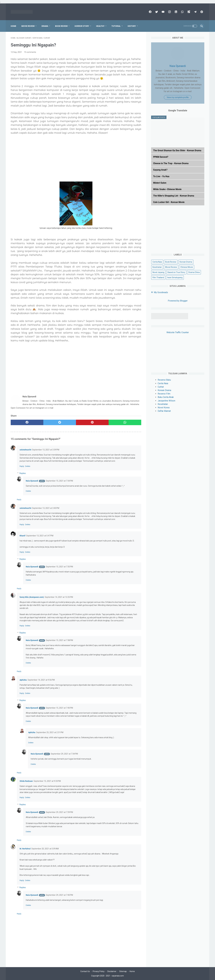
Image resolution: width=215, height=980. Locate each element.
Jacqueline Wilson (166, 401)
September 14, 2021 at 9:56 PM (41, 680)
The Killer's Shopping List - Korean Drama (174, 196)
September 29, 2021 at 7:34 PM (64, 754)
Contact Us (85, 971)
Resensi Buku (164, 380)
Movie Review (28, 26)
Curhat (161, 387)
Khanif (22, 536)
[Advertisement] (76, 160)
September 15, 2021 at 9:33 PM (47, 781)
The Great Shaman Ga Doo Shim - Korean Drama (177, 150)
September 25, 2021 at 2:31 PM (50, 732)
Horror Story (82, 26)
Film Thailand (158, 277)
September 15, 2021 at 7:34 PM (59, 481)
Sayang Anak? (160, 170)
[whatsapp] (182, 12)
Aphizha (23, 680)
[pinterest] (201, 12)
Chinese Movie (187, 267)
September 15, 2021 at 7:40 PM (59, 708)
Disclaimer (112, 971)
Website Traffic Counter (178, 332)
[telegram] (195, 12)
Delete (28, 466)
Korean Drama (186, 262)
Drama (45, 26)
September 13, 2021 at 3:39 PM (46, 450)
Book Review (61, 26)
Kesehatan (157, 267)
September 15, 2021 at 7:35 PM (59, 567)
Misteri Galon (160, 183)
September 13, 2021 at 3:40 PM (46, 508)
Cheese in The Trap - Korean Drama (171, 163)
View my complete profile (178, 97)
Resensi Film (164, 394)
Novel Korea (164, 408)
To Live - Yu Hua (161, 176)
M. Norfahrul (25, 849)
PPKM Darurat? (161, 157)
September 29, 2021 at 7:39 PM (59, 812)
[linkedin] (176, 12)
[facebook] (150, 12)
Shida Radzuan (26, 781)
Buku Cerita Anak (166, 397)
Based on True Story (176, 272)
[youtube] (163, 12)
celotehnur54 (25, 450)
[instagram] (169, 12)
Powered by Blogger (178, 301)
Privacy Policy (99, 971)
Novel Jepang (158, 272)
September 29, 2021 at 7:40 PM (59, 895)
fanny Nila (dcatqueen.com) (32, 597)
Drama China (194, 272)
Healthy (100, 26)
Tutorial (116, 26)
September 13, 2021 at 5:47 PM (40, 536)
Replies (23, 473)
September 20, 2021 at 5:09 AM (45, 849)
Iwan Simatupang (175, 277)
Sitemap (123, 971)
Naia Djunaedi (32, 481)
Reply (22, 466)
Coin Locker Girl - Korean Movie (169, 202)
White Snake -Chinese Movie (167, 189)
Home (13, 26)
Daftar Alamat (164, 411)
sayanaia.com (118, 976)
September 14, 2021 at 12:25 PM (59, 597)
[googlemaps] (188, 12)
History (132, 26)
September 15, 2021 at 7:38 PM (59, 640)
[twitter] (156, 12)
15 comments (30, 52)
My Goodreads (161, 292)
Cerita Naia (157, 262)
